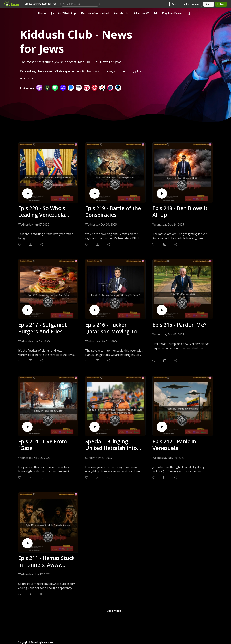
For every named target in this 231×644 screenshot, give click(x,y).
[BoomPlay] (118, 87)
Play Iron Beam (172, 13)
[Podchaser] (110, 87)
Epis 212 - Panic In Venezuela (174, 445)
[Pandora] (71, 87)
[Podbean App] (47, 87)
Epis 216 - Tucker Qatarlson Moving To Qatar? (111, 328)
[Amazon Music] (63, 87)
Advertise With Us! (145, 13)
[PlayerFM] (94, 87)
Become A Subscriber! (95, 13)
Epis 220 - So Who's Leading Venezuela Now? (42, 211)
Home (42, 13)
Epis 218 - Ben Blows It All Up (180, 211)
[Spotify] (55, 87)
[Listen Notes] (102, 87)
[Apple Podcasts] (39, 87)
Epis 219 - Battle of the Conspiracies (113, 211)
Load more (116, 611)
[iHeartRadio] (87, 87)
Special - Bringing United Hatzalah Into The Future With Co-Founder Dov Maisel (111, 445)
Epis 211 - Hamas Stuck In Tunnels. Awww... (46, 561)
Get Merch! (121, 13)
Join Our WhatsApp (63, 13)
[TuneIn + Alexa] (79, 87)
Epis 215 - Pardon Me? (179, 325)
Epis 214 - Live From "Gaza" (43, 445)
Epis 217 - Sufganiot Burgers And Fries (42, 328)
